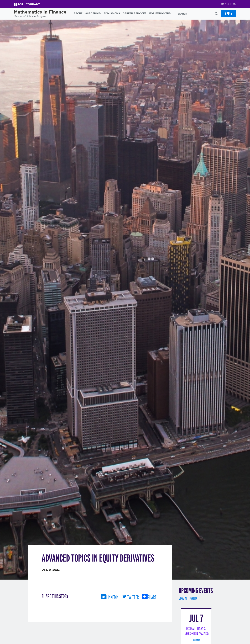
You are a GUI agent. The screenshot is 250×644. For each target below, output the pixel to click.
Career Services (135, 13)
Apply (229, 14)
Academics (93, 13)
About (78, 13)
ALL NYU (229, 4)
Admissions (112, 13)
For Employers (160, 13)
